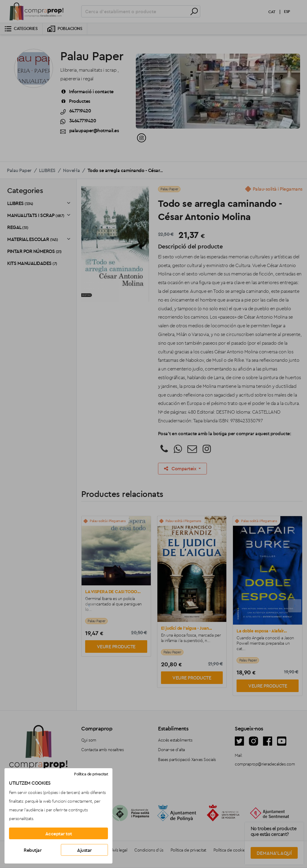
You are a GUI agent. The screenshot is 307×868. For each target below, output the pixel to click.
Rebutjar (33, 850)
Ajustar (84, 850)
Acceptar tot (59, 834)
